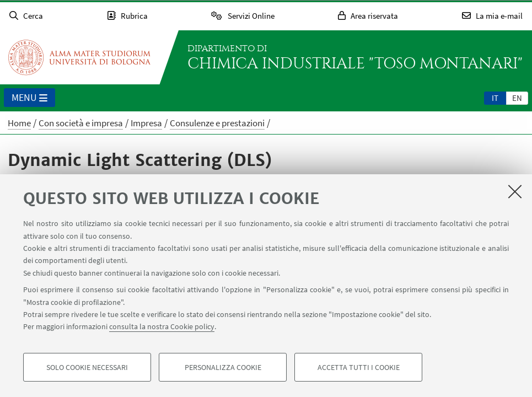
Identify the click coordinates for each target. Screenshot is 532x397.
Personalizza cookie (223, 367)
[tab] (495, 98)
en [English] (517, 98)
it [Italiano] (495, 98)
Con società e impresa (81, 123)
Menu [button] (29, 98)
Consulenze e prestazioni (217, 123)
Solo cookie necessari (87, 367)
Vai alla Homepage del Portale (79, 57)
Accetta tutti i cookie (359, 367)
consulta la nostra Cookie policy (162, 326)
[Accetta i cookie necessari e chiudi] (515, 191)
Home (19, 123)
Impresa (146, 123)
